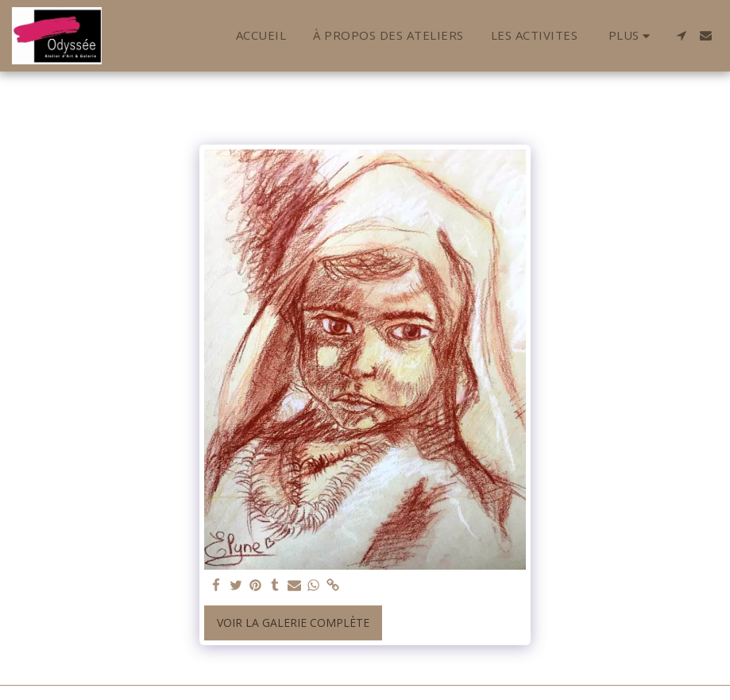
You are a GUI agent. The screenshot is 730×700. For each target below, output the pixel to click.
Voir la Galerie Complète (293, 623)
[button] (681, 35)
